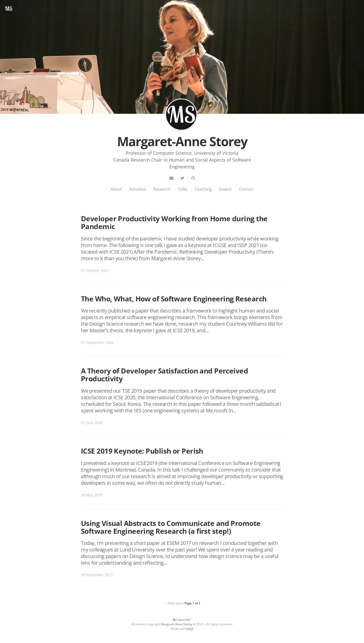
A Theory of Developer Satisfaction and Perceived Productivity (164, 375)
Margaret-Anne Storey (181, 115)
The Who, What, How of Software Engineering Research (174, 299)
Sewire (225, 189)
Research (162, 189)
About (116, 189)
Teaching (203, 189)
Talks (183, 189)
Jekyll (190, 629)
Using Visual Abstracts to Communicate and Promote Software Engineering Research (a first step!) (171, 527)
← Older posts (174, 603)
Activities (138, 189)
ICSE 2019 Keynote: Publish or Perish (142, 451)
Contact (246, 189)
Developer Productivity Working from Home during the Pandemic (174, 222)
